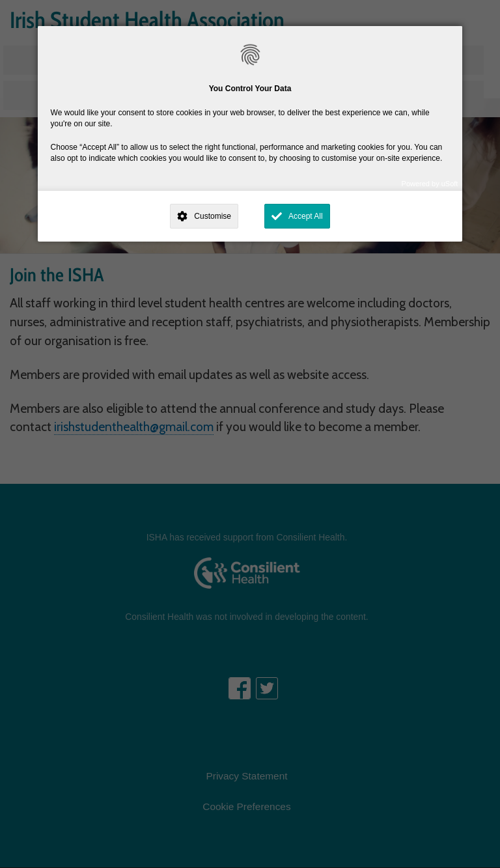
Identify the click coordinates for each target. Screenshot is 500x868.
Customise (213, 216)
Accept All (306, 216)
